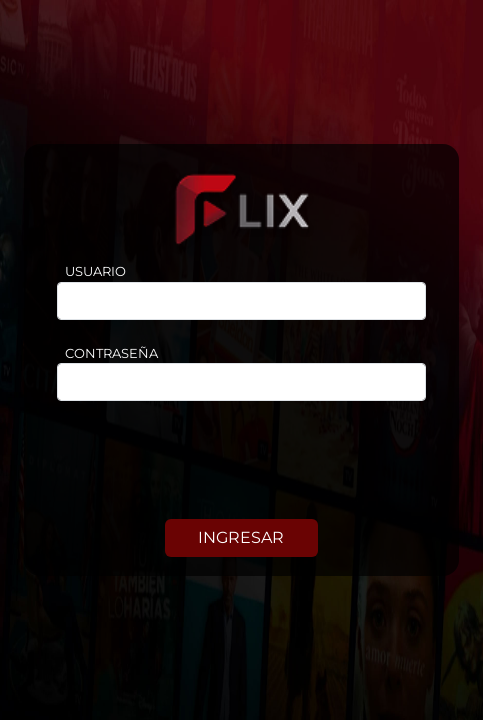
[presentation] (242, 464)
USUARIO (95, 271)
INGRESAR (241, 537)
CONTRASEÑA (111, 353)
